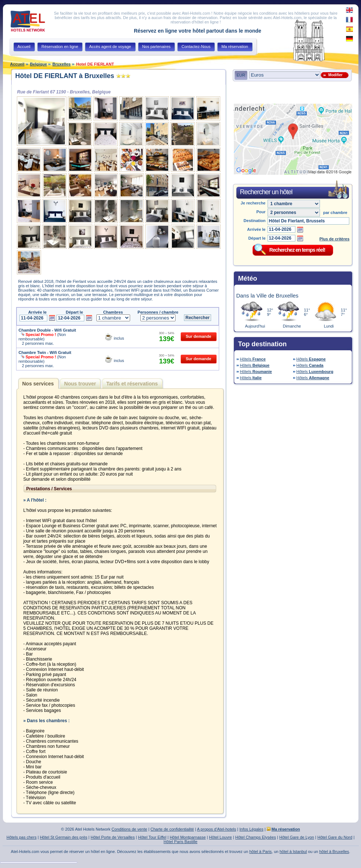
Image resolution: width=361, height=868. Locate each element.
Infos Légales (251, 829)
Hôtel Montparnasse (188, 837)
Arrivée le (256, 229)
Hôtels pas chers (22, 837)
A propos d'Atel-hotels (217, 829)
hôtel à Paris (260, 852)
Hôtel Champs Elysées (256, 837)
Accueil (17, 64)
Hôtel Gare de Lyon (297, 837)
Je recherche (253, 203)
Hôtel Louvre (220, 837)
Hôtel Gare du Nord (335, 837)
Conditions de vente (129, 829)
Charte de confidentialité (172, 829)
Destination (255, 221)
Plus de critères (335, 239)
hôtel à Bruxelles (334, 852)
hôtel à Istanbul (293, 852)
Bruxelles (62, 64)
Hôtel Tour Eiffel (152, 837)
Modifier (334, 75)
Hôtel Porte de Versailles (113, 837)
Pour (261, 212)
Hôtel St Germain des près (64, 837)
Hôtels (253, 359)
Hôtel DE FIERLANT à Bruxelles (65, 76)
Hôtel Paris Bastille (180, 842)
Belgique (38, 64)
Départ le (257, 238)
